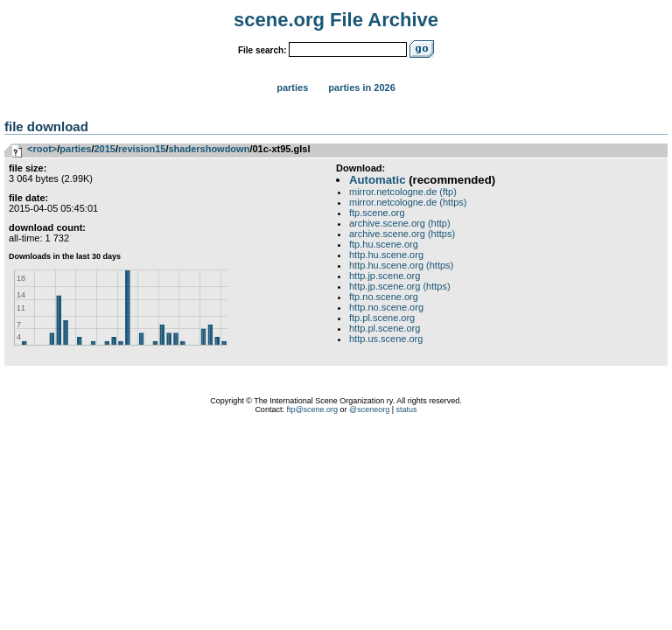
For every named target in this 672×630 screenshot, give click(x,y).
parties (75, 149)
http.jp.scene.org (385, 276)
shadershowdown (209, 149)
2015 (104, 149)
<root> (42, 149)
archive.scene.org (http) (400, 223)
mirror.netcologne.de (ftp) (403, 192)
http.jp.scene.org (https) (400, 286)
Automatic (377, 180)
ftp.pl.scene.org (382, 318)
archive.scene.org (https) (402, 234)
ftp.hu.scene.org (384, 244)
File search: (262, 50)
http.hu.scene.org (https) (401, 265)
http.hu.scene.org (386, 255)
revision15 (142, 149)
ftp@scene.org (312, 409)
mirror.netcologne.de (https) (408, 202)
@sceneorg (369, 409)
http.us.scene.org (386, 339)
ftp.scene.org (377, 213)
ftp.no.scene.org (384, 297)
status (407, 409)
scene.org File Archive (336, 20)
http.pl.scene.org (385, 328)
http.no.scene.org (386, 307)
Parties (292, 87)
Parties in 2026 (361, 87)
